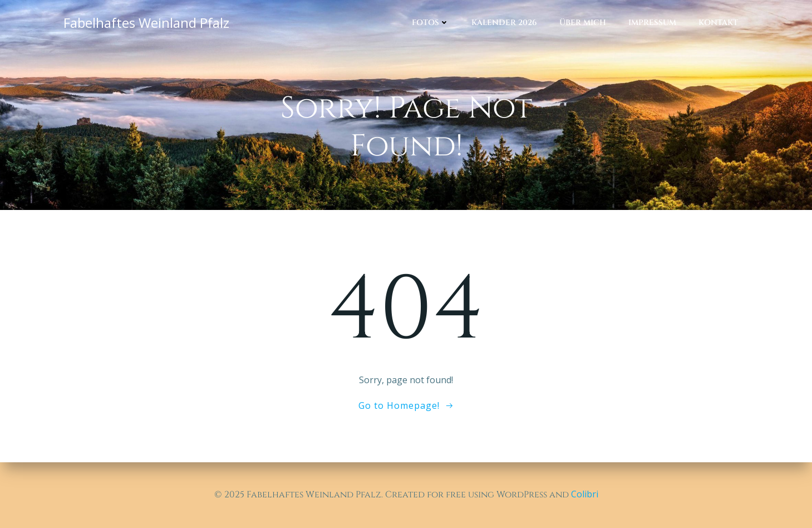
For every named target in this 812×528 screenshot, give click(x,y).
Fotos (430, 23)
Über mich (583, 23)
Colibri (585, 494)
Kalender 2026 (504, 23)
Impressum (652, 23)
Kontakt (718, 23)
